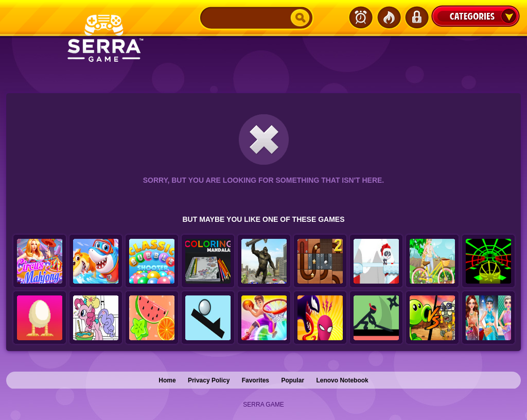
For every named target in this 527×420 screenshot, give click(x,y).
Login (416, 17)
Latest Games (361, 17)
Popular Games (389, 17)
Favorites (256, 380)
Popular (293, 380)
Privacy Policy (209, 380)
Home (167, 380)
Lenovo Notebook (342, 380)
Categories (476, 16)
